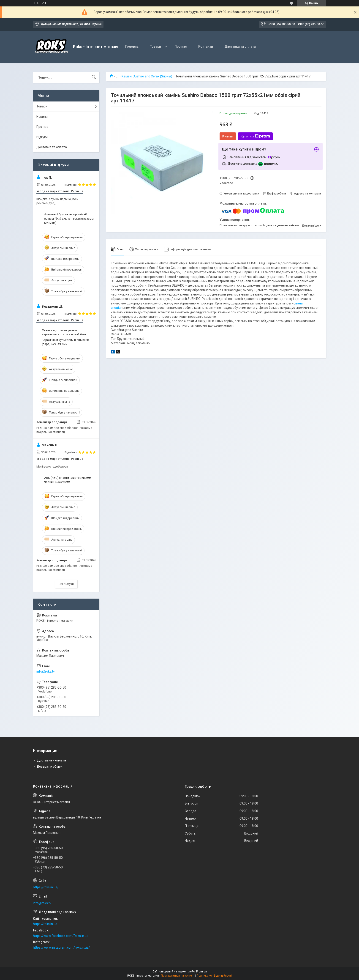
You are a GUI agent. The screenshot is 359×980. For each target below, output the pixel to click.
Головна (132, 47)
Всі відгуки (66, 584)
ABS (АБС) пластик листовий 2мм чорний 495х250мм (68, 480)
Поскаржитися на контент (178, 976)
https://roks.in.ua (45, 924)
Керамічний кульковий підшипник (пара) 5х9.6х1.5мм (65, 342)
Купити (228, 136)
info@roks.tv (46, 671)
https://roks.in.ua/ (46, 887)
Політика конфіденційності (214, 976)
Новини (42, 117)
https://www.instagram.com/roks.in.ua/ (61, 947)
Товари (155, 47)
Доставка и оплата (52, 760)
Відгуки (42, 137)
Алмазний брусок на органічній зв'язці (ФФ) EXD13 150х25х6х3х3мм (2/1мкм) (69, 218)
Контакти (206, 47)
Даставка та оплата (240, 47)
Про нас (181, 47)
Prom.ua (201, 972)
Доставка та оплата (52, 147)
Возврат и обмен (50, 766)
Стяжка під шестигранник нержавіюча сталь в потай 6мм (64, 332)
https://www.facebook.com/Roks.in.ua (61, 936)
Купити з (255, 136)
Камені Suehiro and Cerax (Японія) (147, 76)
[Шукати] (94, 77)
